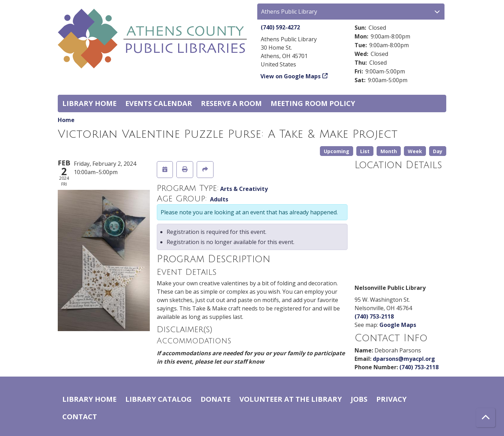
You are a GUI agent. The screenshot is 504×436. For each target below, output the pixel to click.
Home (66, 120)
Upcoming (337, 151)
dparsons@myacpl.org (404, 359)
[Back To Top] (486, 418)
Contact (80, 417)
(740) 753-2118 (374, 316)
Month (389, 151)
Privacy (391, 399)
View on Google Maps (291, 76)
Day (438, 151)
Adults (219, 199)
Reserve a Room (231, 103)
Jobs (359, 399)
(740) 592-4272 (280, 27)
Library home (89, 103)
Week (415, 151)
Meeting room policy (313, 103)
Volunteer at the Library (291, 399)
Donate (216, 399)
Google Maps (398, 325)
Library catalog (159, 399)
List (365, 151)
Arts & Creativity (244, 189)
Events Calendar (159, 103)
